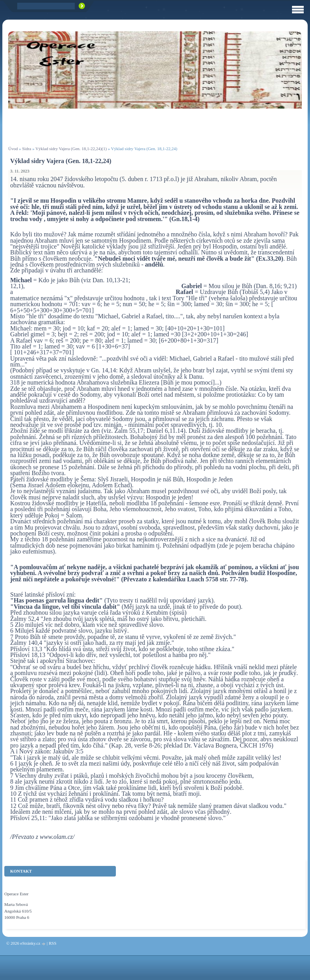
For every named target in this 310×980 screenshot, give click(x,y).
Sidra (26, 149)
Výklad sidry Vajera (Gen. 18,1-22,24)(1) (71, 149)
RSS (52, 943)
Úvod (13, 149)
